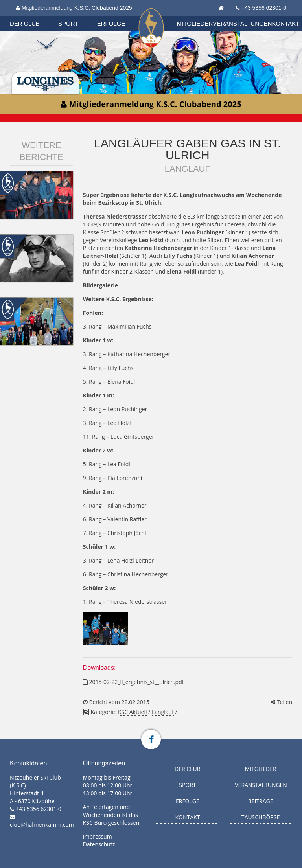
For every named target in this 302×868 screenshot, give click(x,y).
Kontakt (286, 23)
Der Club (25, 23)
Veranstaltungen (242, 23)
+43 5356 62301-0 (264, 8)
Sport (68, 23)
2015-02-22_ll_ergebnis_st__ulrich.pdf (134, 682)
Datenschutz (99, 844)
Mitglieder (195, 23)
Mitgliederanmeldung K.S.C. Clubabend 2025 (74, 8)
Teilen (281, 702)
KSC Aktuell (132, 712)
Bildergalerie (100, 285)
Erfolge (111, 23)
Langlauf (163, 712)
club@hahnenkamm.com (42, 825)
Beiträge (261, 801)
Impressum (98, 836)
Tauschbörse (261, 817)
